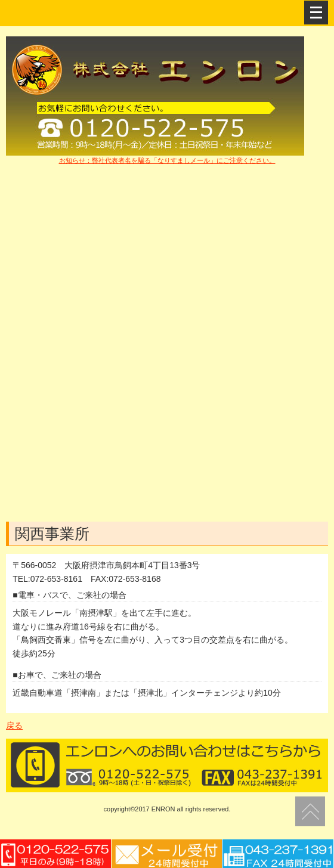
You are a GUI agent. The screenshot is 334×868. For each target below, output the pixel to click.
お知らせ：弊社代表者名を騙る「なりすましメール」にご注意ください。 (167, 160)
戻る (14, 726)
